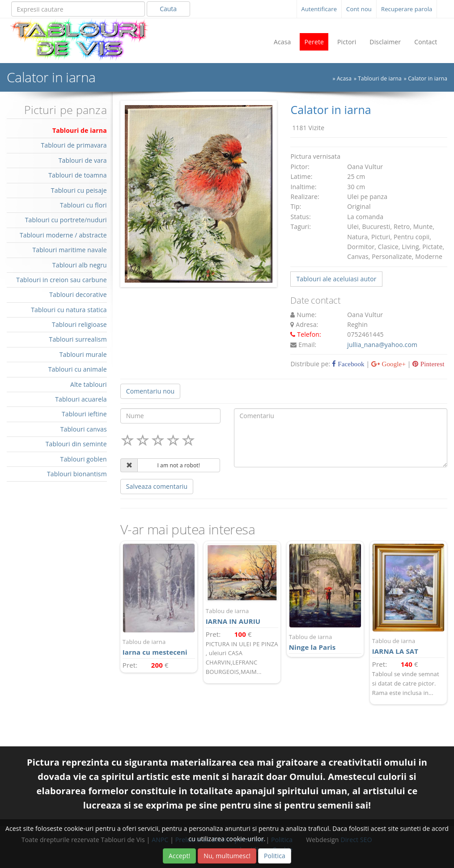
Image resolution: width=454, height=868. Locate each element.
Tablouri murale (83, 354)
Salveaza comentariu (157, 486)
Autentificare (319, 9)
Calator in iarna (428, 78)
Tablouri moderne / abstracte (63, 235)
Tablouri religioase (79, 324)
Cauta (168, 9)
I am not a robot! (178, 465)
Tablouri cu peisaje (79, 190)
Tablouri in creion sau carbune (61, 280)
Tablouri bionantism (77, 474)
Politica (275, 856)
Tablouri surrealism (78, 339)
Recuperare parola (407, 9)
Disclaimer (385, 42)
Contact (426, 42)
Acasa (282, 42)
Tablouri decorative (78, 294)
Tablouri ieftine (84, 414)
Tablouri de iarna (380, 78)
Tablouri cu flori (83, 205)
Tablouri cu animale (78, 369)
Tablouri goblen (84, 459)
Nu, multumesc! (227, 856)
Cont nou (359, 9)
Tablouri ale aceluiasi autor (336, 279)
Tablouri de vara (83, 160)
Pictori (347, 42)
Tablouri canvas (84, 429)
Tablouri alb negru (80, 265)
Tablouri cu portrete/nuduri (66, 220)
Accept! (179, 856)
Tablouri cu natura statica (69, 310)
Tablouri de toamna (78, 175)
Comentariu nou (150, 391)
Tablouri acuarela (81, 399)
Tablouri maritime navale (69, 250)
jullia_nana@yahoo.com (382, 345)
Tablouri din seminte (76, 444)
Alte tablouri (89, 384)
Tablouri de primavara (74, 145)
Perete (314, 42)
